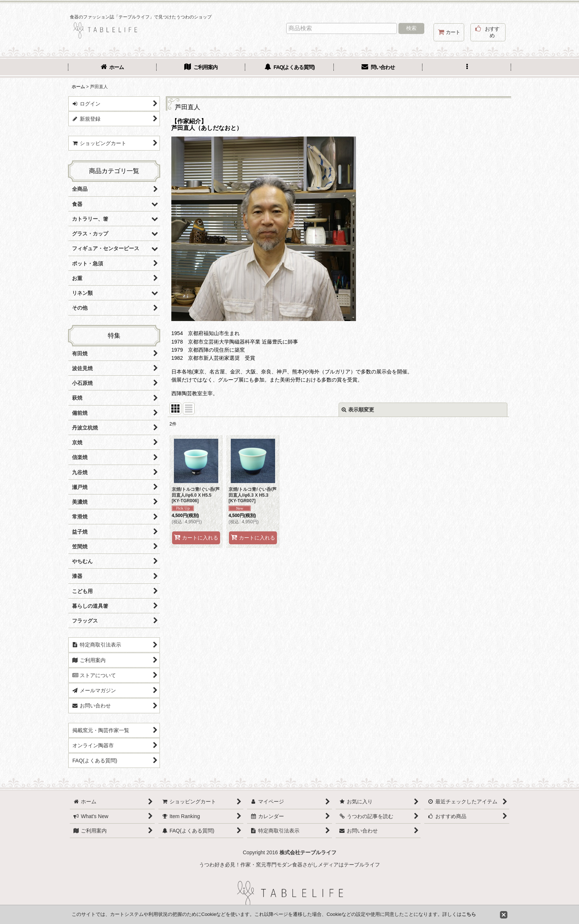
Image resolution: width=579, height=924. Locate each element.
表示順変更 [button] (358, 410)
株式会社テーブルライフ (308, 852)
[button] (467, 68)
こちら (469, 914)
